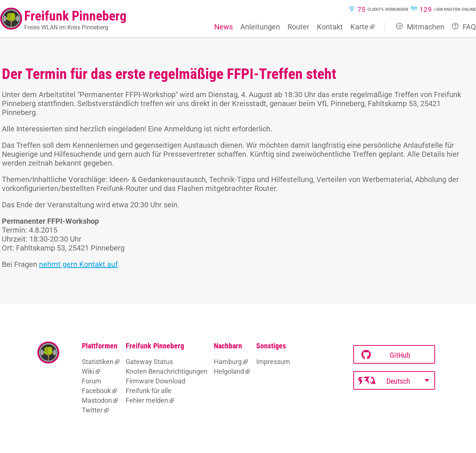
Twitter (92, 410)
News (223, 27)
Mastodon (97, 400)
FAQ (464, 27)
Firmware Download (155, 381)
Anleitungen (260, 27)
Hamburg (228, 362)
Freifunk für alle (149, 391)
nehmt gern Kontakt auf (78, 264)
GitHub (386, 355)
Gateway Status (149, 362)
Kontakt (330, 27)
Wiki (88, 371)
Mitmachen (420, 27)
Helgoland (229, 371)
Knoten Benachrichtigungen (167, 371)
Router (298, 27)
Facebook (96, 391)
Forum (91, 381)
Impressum (273, 362)
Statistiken (98, 362)
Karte (359, 27)
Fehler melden (147, 400)
